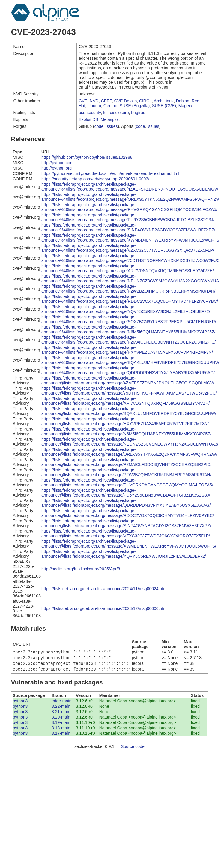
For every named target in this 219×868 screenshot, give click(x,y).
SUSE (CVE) (164, 106)
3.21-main (61, 714)
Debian (183, 101)
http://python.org (57, 168)
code (99, 126)
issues (112, 126)
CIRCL (145, 101)
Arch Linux (164, 101)
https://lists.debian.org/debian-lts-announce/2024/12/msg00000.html (105, 608)
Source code (133, 749)
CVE (83, 101)
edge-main (61, 703)
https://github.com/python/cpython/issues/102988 (87, 157)
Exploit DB (89, 119)
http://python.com (57, 163)
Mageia (185, 106)
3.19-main (61, 725)
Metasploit (110, 119)
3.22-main (61, 709)
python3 (20, 703)
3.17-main (61, 736)
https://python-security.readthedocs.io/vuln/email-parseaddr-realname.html (110, 173)
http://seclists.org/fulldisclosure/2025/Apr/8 (81, 569)
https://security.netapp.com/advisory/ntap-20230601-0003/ (95, 179)
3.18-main (61, 730)
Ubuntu (94, 106)
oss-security (90, 113)
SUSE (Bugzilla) (135, 106)
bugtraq (138, 113)
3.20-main (61, 719)
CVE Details (126, 101)
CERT (106, 101)
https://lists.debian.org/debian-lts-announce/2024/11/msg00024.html (105, 589)
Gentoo (110, 106)
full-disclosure (116, 113)
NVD (94, 101)
